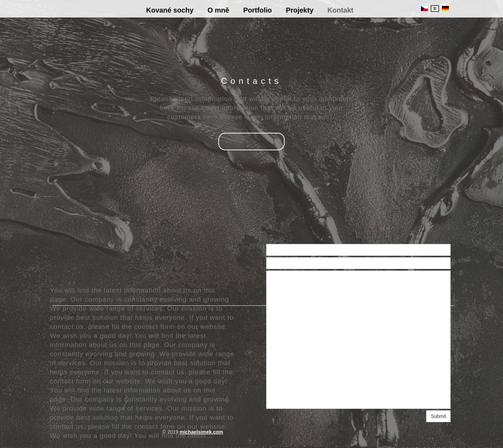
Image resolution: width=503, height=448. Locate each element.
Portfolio (257, 10)
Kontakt (340, 10)
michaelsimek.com (201, 432)
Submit (438, 416)
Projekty (300, 10)
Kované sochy (170, 10)
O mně (218, 10)
